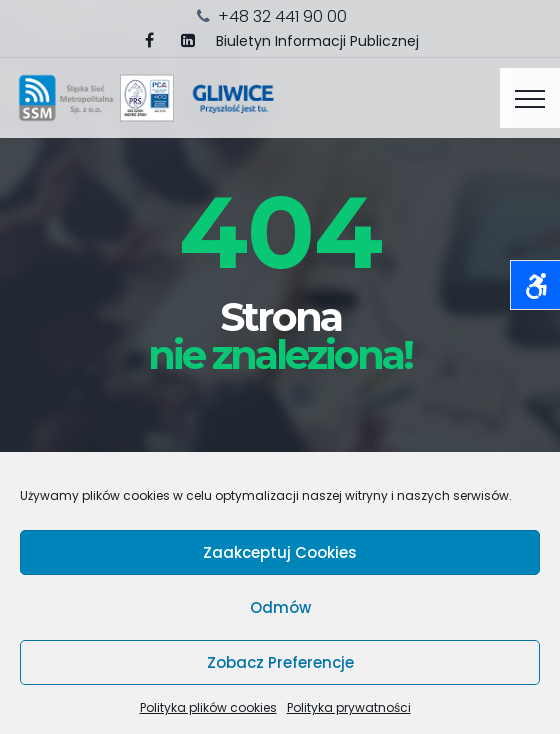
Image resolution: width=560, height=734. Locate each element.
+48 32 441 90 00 (282, 16)
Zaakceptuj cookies (280, 552)
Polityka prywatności (349, 707)
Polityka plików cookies (208, 707)
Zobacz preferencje (280, 662)
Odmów (280, 607)
